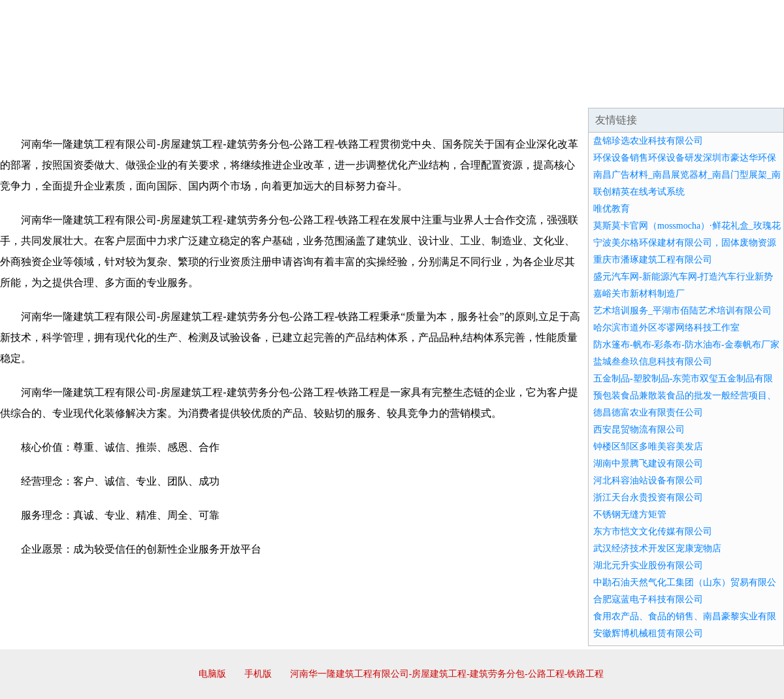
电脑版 (212, 674)
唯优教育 (612, 209)
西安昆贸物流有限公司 (639, 430)
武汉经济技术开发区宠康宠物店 (657, 548)
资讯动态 (669, 91)
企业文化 (199, 91)
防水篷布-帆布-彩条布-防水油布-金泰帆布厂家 (686, 345)
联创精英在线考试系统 (639, 192)
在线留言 (747, 91)
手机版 (258, 674)
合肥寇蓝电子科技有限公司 (648, 599)
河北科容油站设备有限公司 (648, 480)
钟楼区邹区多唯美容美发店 (648, 447)
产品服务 (277, 91)
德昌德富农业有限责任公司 (648, 413)
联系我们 (591, 91)
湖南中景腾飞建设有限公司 (648, 463)
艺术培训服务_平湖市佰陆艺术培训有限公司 (682, 311)
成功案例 (355, 91)
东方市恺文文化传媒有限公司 (653, 531)
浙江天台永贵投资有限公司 (648, 497)
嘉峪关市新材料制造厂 (639, 294)
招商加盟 (434, 91)
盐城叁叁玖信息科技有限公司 (653, 362)
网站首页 (42, 91)
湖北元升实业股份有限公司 (648, 565)
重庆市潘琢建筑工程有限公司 (653, 260)
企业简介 (120, 91)
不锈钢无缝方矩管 (630, 514)
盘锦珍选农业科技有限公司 (648, 141)
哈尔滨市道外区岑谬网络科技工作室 (666, 328)
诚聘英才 (512, 91)
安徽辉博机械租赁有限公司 (648, 633)
